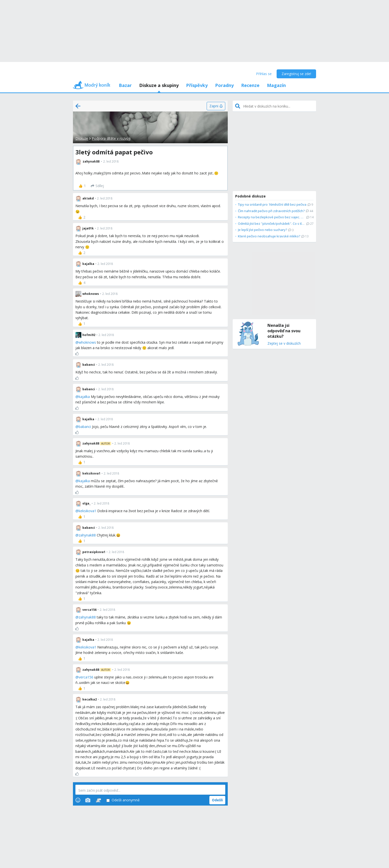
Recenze (250, 85)
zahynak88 (87, 535)
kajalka (84, 397)
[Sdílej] (97, 186)
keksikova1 (87, 511)
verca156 (86, 677)
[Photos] (88, 800)
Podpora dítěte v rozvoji (111, 138)
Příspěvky (197, 85)
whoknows (87, 342)
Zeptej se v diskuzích (284, 344)
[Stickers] (98, 800)
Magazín (276, 85)
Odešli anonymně (123, 800)
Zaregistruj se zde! (296, 74)
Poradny (224, 85)
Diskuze (82, 138)
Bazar (125, 85)
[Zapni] (216, 106)
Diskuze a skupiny (159, 85)
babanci (85, 427)
